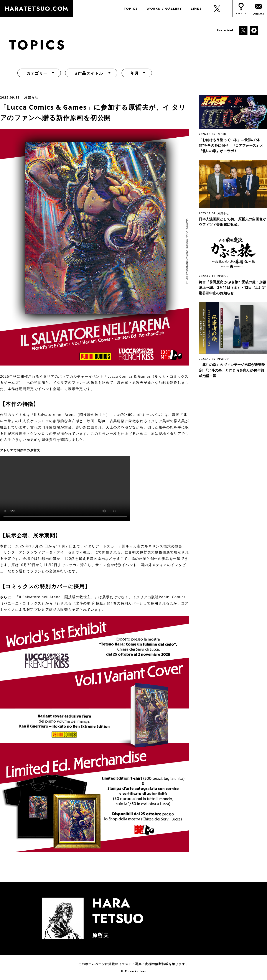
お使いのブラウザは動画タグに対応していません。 (65, 489)
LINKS (196, 9)
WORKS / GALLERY (164, 9)
